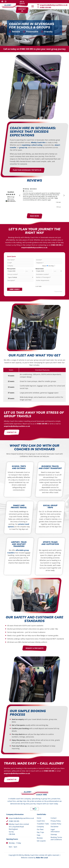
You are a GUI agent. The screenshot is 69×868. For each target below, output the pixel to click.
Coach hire (41, 821)
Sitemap (54, 834)
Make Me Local (42, 858)
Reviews (40, 838)
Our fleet (40, 829)
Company (40, 827)
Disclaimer (55, 827)
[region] (42, 196)
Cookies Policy (56, 824)
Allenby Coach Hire (38, 142)
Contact (54, 818)
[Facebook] (2, 1)
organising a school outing (32, 145)
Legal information (55, 830)
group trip (23, 147)
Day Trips (40, 832)
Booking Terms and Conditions (56, 838)
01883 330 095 (26, 49)
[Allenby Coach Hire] (14, 6)
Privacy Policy (56, 821)
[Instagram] (6, 2)
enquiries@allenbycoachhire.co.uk (34, 247)
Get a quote (41, 841)
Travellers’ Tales (43, 824)
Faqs (39, 835)
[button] (63, 6)
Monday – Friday (15, 843)
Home (39, 818)
